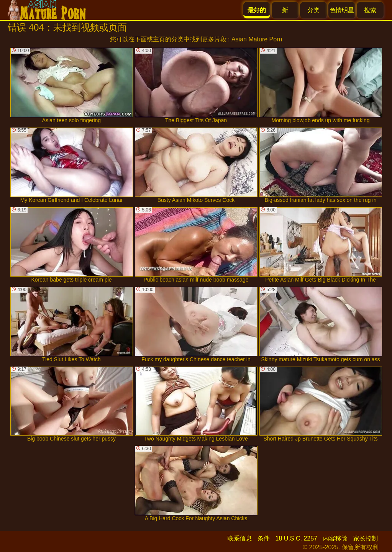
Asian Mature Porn (257, 39)
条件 (264, 538)
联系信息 (239, 538)
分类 (313, 10)
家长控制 (366, 538)
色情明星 (342, 10)
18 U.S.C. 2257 (296, 538)
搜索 (370, 10)
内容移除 (335, 538)
